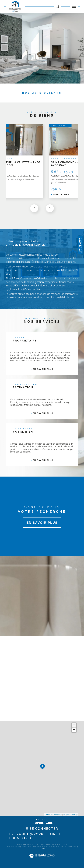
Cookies (42, 849)
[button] (50, 208)
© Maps (57, 815)
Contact (80, 245)
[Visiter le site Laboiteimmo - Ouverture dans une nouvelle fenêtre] (42, 859)
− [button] (74, 730)
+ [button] (74, 725)
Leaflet (47, 815)
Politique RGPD (71, 847)
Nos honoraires (14, 847)
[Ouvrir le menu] (74, 6)
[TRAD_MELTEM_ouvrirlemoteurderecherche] (57, 6)
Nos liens (59, 847)
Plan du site (26, 847)
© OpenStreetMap (70, 815)
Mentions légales (40, 847)
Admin (52, 847)
